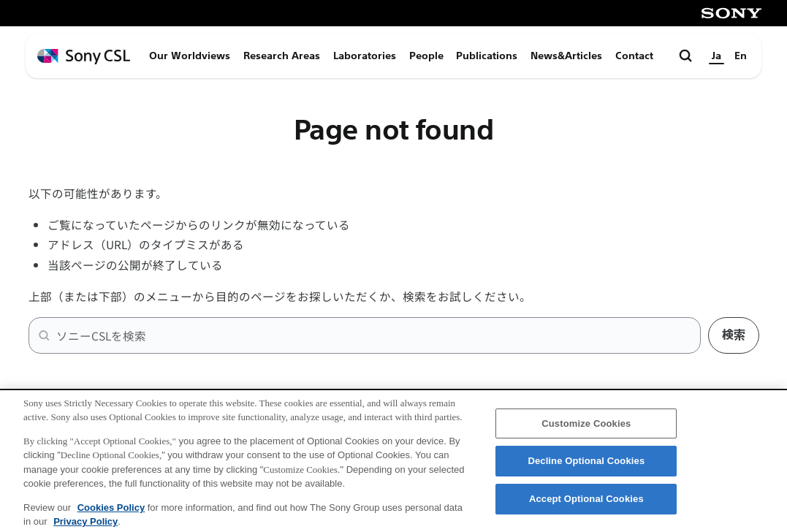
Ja (716, 56)
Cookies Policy (111, 514)
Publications (487, 56)
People (426, 56)
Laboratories (365, 56)
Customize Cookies (586, 430)
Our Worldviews (190, 56)
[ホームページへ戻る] (84, 57)
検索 (734, 335)
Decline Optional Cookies (586, 468)
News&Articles (566, 56)
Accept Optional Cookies (586, 505)
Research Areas (282, 56)
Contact (634, 56)
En (741, 56)
